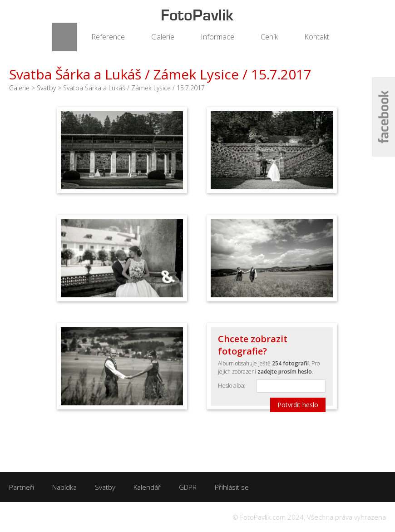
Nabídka (64, 487)
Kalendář (147, 487)
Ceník (269, 37)
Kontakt (317, 37)
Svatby (46, 88)
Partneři (22, 487)
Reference (108, 37)
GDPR (188, 487)
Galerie (163, 37)
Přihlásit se (232, 487)
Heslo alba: (232, 385)
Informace (217, 37)
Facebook (383, 117)
